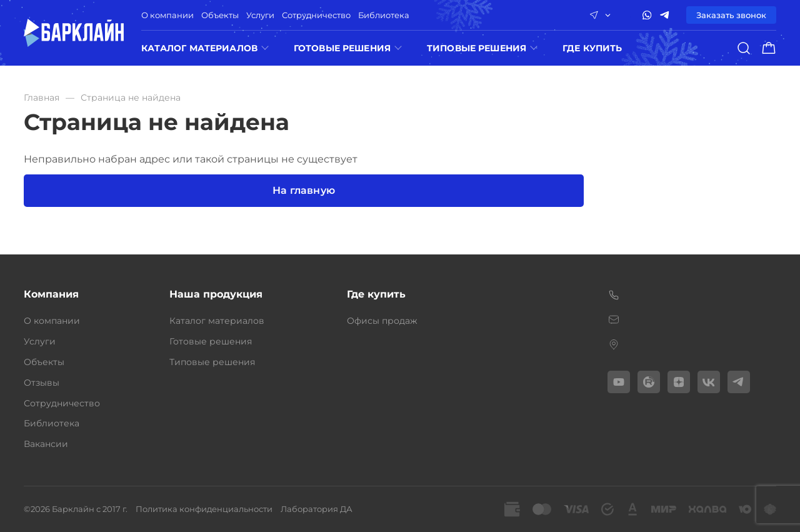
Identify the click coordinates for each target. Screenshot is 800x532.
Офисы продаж (382, 321)
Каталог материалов (199, 48)
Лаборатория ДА (317, 509)
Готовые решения (342, 48)
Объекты (220, 15)
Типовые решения (477, 48)
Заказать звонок (731, 15)
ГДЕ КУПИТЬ (592, 48)
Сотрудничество (316, 15)
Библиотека (384, 15)
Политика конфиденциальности (204, 509)
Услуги (260, 15)
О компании (167, 15)
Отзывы (42, 383)
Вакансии (46, 444)
